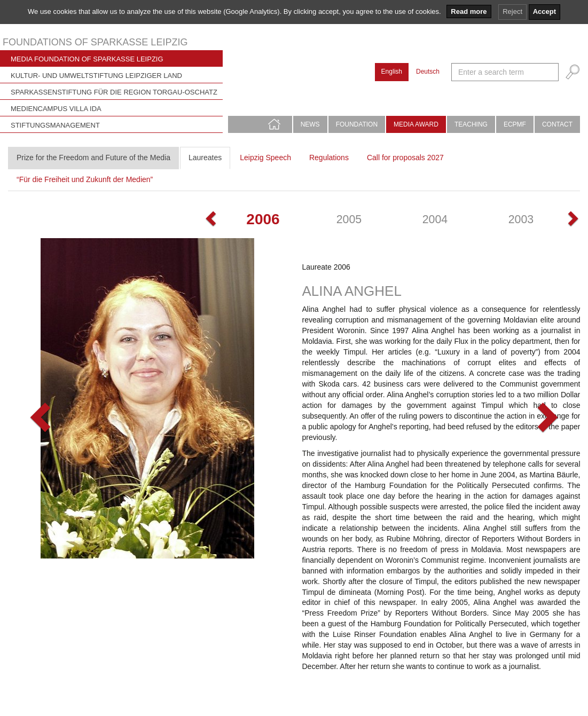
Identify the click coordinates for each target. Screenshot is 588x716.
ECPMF (515, 124)
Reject (512, 11)
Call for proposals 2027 (405, 158)
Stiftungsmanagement (55, 125)
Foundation (357, 124)
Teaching (471, 124)
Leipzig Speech (265, 158)
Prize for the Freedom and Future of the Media (93, 158)
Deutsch (428, 72)
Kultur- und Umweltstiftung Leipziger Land (96, 76)
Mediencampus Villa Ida (56, 109)
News (310, 124)
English (392, 72)
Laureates (205, 158)
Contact (557, 124)
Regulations (329, 158)
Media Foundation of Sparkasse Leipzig (87, 59)
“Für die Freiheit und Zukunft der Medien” (85, 179)
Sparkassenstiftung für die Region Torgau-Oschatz (114, 92)
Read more (469, 11)
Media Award (416, 124)
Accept (544, 11)
